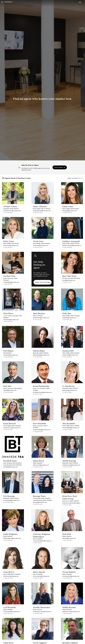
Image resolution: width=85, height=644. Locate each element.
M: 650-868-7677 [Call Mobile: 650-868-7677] (8, 536)
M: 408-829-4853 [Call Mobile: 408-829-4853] (8, 391)
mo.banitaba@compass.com (11, 282)
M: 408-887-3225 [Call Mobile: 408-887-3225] (67, 319)
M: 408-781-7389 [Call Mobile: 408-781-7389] (8, 574)
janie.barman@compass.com (41, 317)
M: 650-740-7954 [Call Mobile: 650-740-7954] (38, 247)
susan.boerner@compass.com (12, 425)
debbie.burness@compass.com (71, 606)
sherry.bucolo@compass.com (41, 572)
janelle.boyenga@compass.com (71, 462)
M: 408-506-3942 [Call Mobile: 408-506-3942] (8, 499)
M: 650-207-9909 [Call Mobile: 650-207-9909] (38, 574)
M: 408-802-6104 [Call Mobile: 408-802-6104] (38, 213)
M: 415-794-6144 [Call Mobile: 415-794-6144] (8, 213)
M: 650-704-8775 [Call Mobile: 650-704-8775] (67, 574)
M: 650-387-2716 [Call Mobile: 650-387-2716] (8, 608)
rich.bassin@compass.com (11, 354)
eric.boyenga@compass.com (11, 497)
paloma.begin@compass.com (41, 354)
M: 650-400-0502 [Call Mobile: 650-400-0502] (8, 356)
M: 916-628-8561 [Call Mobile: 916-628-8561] (37, 356)
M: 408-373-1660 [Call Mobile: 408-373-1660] (67, 464)
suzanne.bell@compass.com (70, 354)
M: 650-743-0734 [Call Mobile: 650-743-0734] (8, 321)
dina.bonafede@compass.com (71, 425)
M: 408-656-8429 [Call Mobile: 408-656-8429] (38, 429)
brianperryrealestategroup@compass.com (72, 500)
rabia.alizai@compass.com (70, 211)
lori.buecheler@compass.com (12, 606)
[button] (2, 2)
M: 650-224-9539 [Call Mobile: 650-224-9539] (38, 608)
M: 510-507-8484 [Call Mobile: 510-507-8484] (67, 391)
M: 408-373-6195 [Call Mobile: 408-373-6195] (38, 393)
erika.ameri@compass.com (11, 245)
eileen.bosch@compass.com (41, 462)
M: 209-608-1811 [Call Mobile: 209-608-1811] (67, 608)
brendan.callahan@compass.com (72, 641)
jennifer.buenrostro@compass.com (43, 606)
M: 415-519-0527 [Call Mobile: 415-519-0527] (37, 539)
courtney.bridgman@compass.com (43, 537)
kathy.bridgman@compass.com (12, 534)
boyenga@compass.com (40, 499)
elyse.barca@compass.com (11, 319)
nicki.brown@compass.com (11, 572)
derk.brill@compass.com (69, 534)
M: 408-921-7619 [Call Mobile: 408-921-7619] (8, 427)
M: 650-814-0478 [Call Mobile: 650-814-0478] (67, 536)
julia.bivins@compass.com (70, 389)
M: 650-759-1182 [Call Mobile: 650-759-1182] (37, 319)
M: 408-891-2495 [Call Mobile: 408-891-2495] (67, 427)
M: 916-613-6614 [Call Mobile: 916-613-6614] (67, 501)
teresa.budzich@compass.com (71, 572)
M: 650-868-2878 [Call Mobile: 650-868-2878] (67, 247)
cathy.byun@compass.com (11, 641)
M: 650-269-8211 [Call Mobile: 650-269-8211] (8, 247)
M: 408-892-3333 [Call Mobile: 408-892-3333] (38, 464)
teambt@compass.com (69, 280)
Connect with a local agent (43, 282)
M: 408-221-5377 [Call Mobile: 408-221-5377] (8, 284)
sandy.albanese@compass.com (42, 211)
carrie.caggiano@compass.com (42, 641)
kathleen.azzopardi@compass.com (72, 245)
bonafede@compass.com (10, 464)
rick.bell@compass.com (10, 389)
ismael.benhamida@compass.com (42, 391)
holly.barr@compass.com (69, 317)
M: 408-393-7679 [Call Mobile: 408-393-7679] (67, 213)
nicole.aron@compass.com (40, 245)
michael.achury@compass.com (12, 211)
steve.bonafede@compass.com (42, 427)
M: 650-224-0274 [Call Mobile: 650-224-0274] (67, 356)
